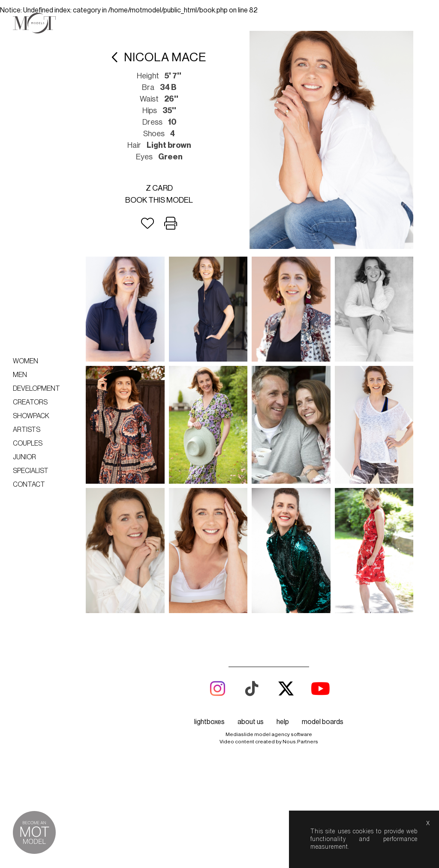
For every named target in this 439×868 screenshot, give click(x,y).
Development (36, 389)
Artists (27, 430)
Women (26, 361)
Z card (159, 188)
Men (20, 375)
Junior (24, 457)
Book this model (159, 200)
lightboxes (209, 722)
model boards (323, 722)
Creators (30, 402)
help (283, 722)
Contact (29, 485)
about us (251, 722)
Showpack (31, 416)
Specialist (31, 471)
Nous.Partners (300, 742)
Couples (28, 443)
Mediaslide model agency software (269, 734)
